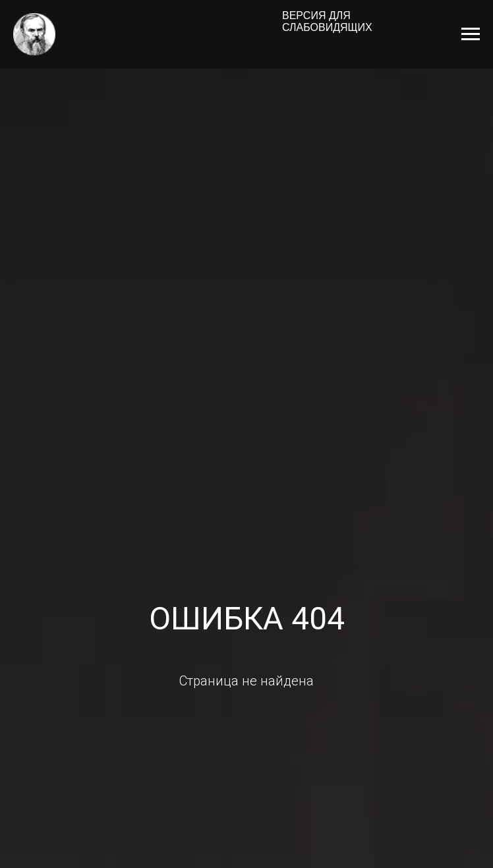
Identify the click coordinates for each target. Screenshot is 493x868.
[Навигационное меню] (471, 34)
